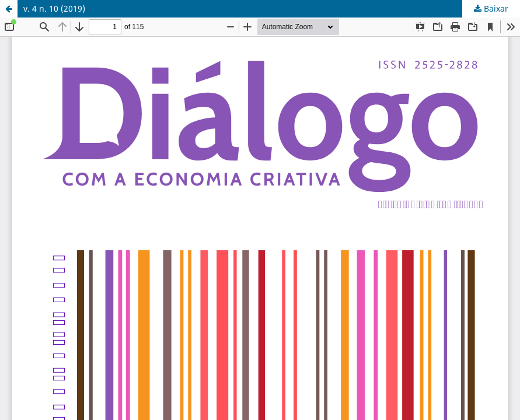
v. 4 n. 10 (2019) (54, 8)
